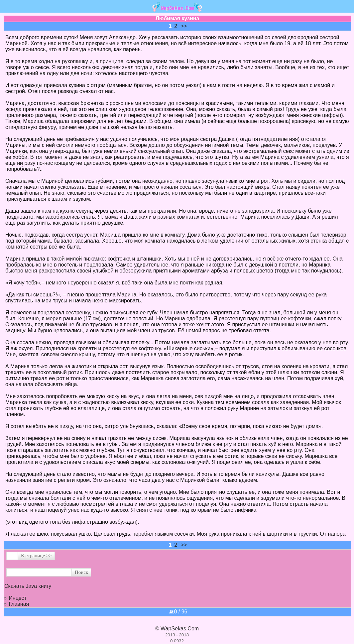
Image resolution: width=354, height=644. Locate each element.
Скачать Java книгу (28, 586)
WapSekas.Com (180, 629)
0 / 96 (178, 612)
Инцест (18, 598)
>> (184, 26)
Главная (19, 604)
